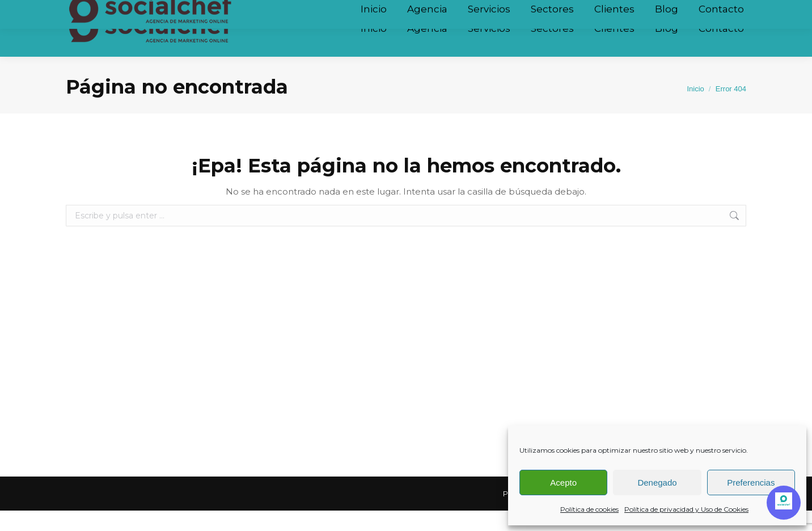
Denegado (657, 482)
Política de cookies (589, 509)
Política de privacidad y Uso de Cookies (686, 509)
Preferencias (751, 482)
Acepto (563, 482)
